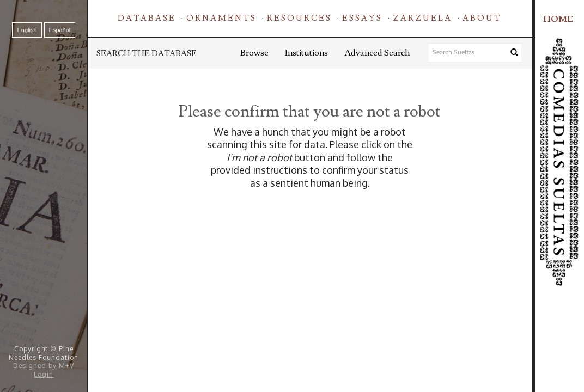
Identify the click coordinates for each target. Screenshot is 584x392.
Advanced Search (377, 53)
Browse (254, 53)
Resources (299, 18)
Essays (362, 18)
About (482, 18)
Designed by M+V (44, 366)
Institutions (306, 53)
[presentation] (342, 224)
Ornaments (221, 18)
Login (44, 374)
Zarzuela (422, 18)
